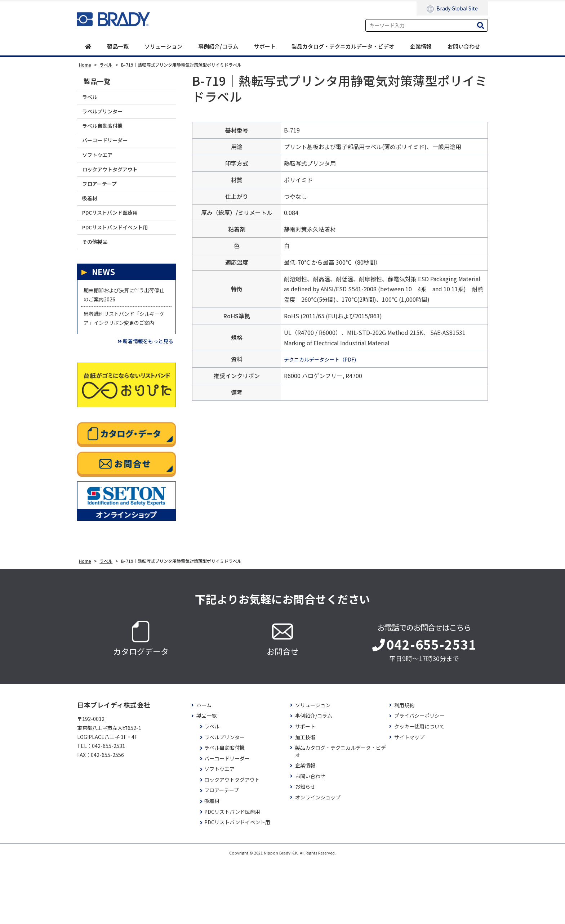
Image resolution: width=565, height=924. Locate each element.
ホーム (204, 768)
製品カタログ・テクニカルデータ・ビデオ (343, 47)
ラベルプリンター (108, 116)
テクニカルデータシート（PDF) (325, 360)
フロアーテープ (104, 204)
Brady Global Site (452, 9)
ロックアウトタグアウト (117, 186)
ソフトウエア (102, 169)
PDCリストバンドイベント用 (123, 256)
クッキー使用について (419, 789)
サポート (265, 47)
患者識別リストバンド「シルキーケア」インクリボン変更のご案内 (123, 368)
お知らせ (305, 849)
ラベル (92, 99)
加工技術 (305, 800)
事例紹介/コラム (218, 47)
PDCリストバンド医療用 (117, 239)
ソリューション (163, 47)
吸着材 (92, 221)
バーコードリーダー (111, 151)
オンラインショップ (318, 860)
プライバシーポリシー (419, 778)
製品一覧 (118, 47)
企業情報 (421, 47)
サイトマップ (409, 800)
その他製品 (99, 274)
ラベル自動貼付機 (108, 134)
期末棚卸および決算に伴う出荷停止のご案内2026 (123, 332)
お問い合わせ (464, 47)
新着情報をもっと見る (137, 402)
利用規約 (404, 768)
